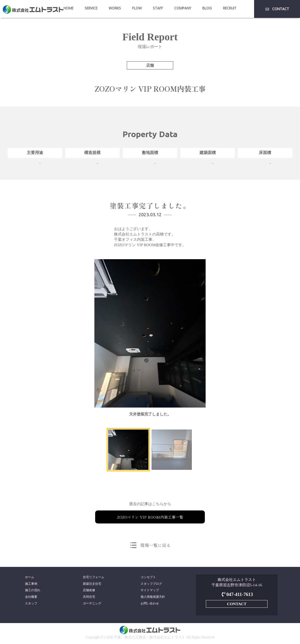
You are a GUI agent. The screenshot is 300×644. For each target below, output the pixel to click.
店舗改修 (89, 591)
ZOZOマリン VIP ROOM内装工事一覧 (150, 517)
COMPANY (183, 8)
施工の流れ (33, 591)
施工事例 (31, 584)
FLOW (137, 8)
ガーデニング (92, 604)
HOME (68, 8)
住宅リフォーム (94, 577)
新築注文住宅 (92, 584)
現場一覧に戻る (155, 545)
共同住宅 (89, 598)
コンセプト (148, 577)
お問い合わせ (150, 604)
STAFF (158, 8)
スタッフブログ (151, 584)
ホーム (30, 577)
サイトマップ (150, 591)
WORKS (115, 8)
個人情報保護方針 (153, 598)
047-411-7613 (237, 594)
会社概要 (31, 598)
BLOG (207, 8)
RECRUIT (230, 8)
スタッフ (31, 604)
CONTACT (277, 9)
